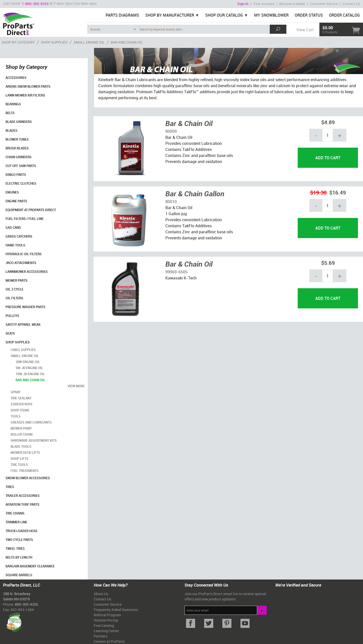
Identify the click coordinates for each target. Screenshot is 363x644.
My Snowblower (271, 15)
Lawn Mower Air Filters (25, 95)
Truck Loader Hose (22, 531)
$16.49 (338, 192)
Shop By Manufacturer (170, 15)
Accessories (16, 78)
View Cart (305, 30)
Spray (16, 392)
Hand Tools (15, 245)
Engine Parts (16, 201)
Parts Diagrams (122, 15)
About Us (101, 594)
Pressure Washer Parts (25, 307)
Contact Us (351, 4)
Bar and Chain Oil (30, 380)
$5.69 (328, 263)
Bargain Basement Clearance (30, 566)
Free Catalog (104, 625)
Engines (12, 192)
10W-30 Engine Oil (30, 374)
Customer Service (324, 4)
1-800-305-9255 (35, 4)
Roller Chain (22, 434)
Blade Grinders (19, 122)
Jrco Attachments (21, 263)
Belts (10, 113)
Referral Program (107, 615)
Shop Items (20, 410)
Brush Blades (17, 148)
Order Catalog (344, 15)
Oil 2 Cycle (14, 289)
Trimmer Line (16, 522)
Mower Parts (17, 280)
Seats (10, 333)
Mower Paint (21, 428)
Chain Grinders (19, 157)
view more (76, 386)
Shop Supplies (18, 342)
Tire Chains (15, 513)
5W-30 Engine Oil (29, 368)
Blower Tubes (17, 139)
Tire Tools (19, 465)
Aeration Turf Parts (22, 504)
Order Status (309, 15)
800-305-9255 (26, 604)
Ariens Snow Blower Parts (28, 86)
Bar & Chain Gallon (195, 194)
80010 (171, 202)
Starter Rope (22, 404)
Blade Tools (21, 446)
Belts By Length (19, 557)
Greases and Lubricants (31, 422)
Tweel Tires (15, 549)
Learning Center (106, 631)
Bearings (13, 104)
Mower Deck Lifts (25, 453)
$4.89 (328, 122)
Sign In (243, 4)
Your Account (264, 4)
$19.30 (318, 192)
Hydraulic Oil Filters (24, 254)
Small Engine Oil (25, 356)
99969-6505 (176, 272)
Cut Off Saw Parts (21, 166)
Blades (11, 131)
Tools (16, 416)
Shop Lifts (19, 459)
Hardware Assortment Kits (34, 440)
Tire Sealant (21, 398)
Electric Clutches (21, 183)
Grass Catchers (19, 236)
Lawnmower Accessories (27, 272)
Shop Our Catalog (224, 15)
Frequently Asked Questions (116, 610)
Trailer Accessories (23, 496)
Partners (101, 636)
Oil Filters (14, 298)
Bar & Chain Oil (189, 123)
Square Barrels (19, 575)
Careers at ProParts (109, 641)
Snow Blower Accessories (28, 478)
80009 (171, 131)
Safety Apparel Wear (23, 325)
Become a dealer (292, 4)
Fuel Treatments (25, 471)
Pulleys (12, 316)
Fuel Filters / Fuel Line (25, 219)
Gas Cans (13, 228)
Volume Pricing (106, 620)
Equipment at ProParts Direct (31, 210)
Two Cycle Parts (19, 540)
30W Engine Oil (28, 362)
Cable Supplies (23, 350)
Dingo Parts (16, 175)
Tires (10, 487)
